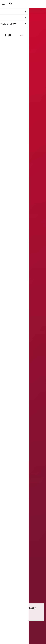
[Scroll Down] (23, 641)
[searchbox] (11, 4)
